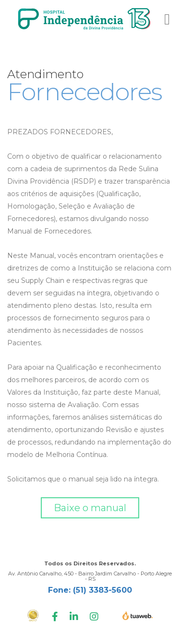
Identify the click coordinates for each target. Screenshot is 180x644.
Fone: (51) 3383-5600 (90, 590)
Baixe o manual (90, 508)
